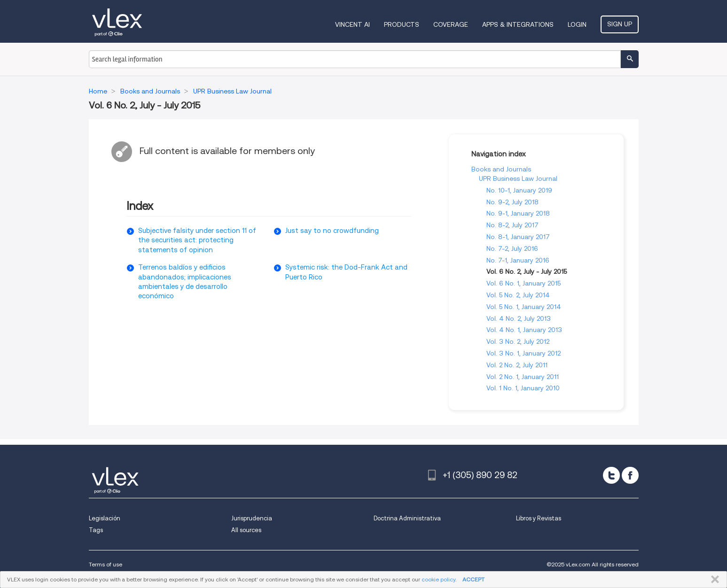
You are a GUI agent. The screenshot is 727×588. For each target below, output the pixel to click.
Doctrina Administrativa (407, 518)
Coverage (451, 24)
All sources (246, 530)
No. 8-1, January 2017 (518, 237)
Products (402, 24)
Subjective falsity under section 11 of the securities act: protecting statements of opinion (197, 240)
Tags (96, 530)
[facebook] (630, 475)
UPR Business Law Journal (518, 178)
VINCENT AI (352, 24)
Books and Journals (501, 169)
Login (577, 24)
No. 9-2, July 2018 (512, 202)
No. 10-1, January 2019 (519, 190)
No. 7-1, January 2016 (518, 260)
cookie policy (438, 579)
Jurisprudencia (252, 518)
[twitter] (611, 475)
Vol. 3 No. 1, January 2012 (524, 353)
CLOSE (713, 580)
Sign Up (620, 24)
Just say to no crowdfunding (332, 231)
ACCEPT (473, 579)
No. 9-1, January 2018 (518, 213)
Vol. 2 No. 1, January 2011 (523, 377)
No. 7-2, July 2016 (512, 248)
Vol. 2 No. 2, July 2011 (517, 365)
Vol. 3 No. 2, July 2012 (518, 341)
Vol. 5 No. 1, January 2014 (524, 307)
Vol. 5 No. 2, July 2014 (518, 295)
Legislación (105, 518)
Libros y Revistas (539, 518)
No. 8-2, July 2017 (512, 225)
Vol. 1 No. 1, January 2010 (523, 388)
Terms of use (106, 564)
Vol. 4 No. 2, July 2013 (519, 318)
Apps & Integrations (518, 24)
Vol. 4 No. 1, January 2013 (524, 330)
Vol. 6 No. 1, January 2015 (524, 283)
